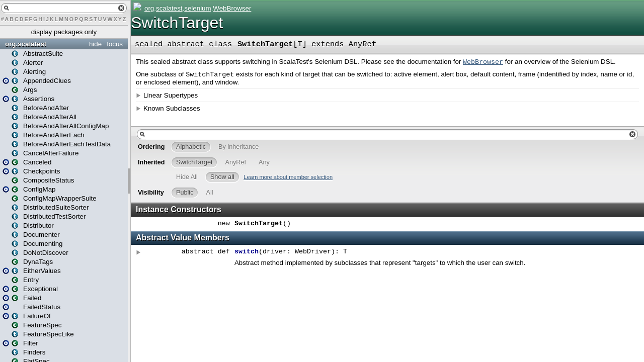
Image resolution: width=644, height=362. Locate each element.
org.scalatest (26, 44)
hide (95, 44)
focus (115, 44)
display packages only (64, 32)
